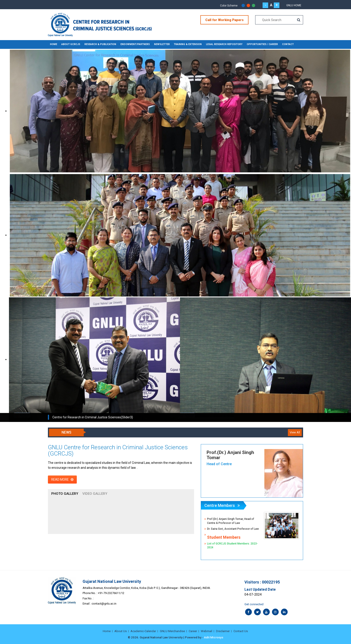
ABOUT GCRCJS (70, 44)
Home (53, 44)
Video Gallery (95, 493)
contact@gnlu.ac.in (104, 604)
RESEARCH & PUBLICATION (98, 44)
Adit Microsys (214, 637)
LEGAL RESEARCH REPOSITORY (219, 44)
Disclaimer (223, 631)
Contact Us (241, 631)
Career (193, 631)
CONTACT (281, 44)
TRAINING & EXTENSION (183, 44)
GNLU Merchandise (172, 631)
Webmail (207, 631)
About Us (121, 631)
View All (295, 432)
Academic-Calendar (143, 631)
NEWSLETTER (158, 44)
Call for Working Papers (224, 20)
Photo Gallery (65, 493)
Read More (62, 479)
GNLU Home (294, 5)
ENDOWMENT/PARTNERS (132, 44)
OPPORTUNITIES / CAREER (256, 44)
